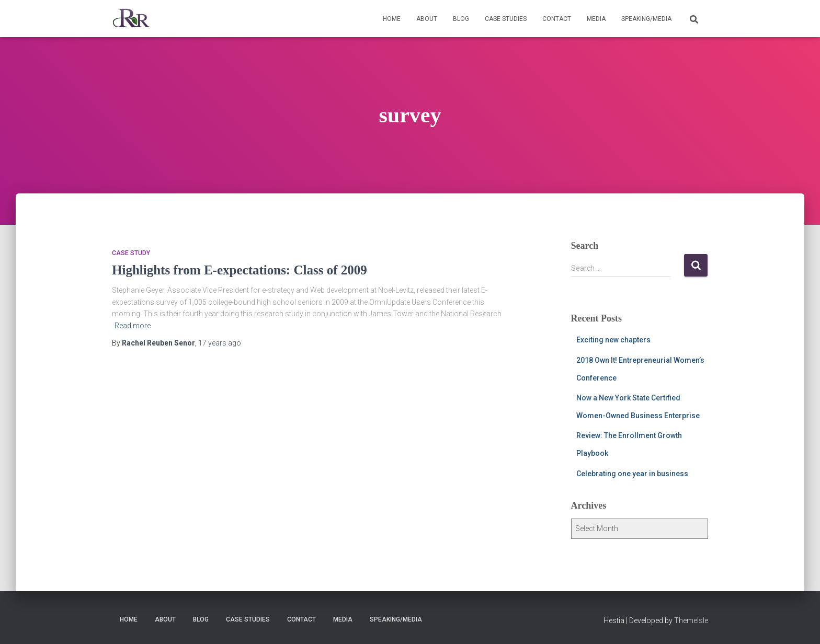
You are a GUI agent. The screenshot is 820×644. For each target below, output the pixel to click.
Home (392, 19)
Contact (557, 19)
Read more (133, 326)
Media (596, 19)
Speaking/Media (646, 19)
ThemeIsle (691, 620)
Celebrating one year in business (632, 474)
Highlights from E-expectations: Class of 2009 (240, 270)
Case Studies (506, 19)
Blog (461, 19)
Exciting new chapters (613, 340)
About (427, 19)
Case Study (131, 253)
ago (220, 343)
